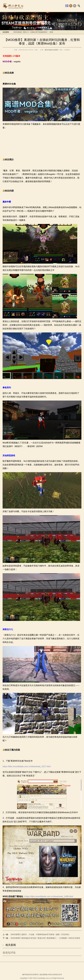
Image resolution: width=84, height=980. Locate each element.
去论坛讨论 (9, 953)
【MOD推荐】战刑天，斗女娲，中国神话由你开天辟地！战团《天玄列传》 (40, 934)
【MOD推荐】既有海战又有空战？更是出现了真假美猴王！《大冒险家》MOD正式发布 (45, 938)
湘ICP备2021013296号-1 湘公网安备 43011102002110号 (42, 975)
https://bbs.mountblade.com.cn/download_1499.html (49, 897)
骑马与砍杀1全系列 (52, 50)
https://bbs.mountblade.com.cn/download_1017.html (27, 766)
